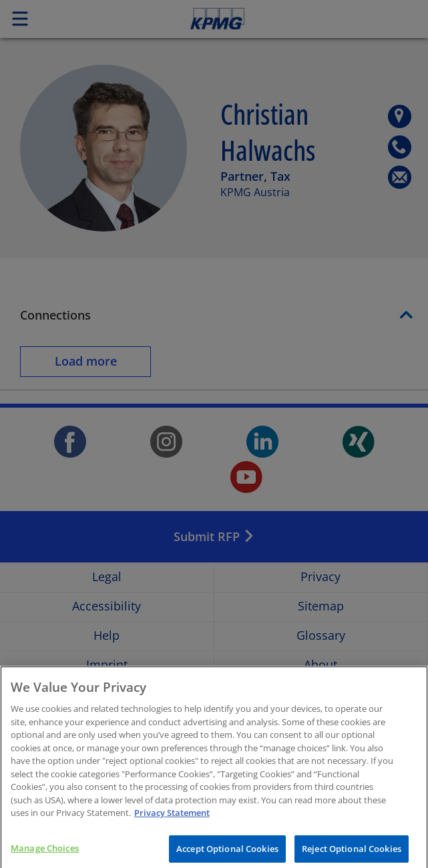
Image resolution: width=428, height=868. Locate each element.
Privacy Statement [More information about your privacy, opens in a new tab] (172, 821)
